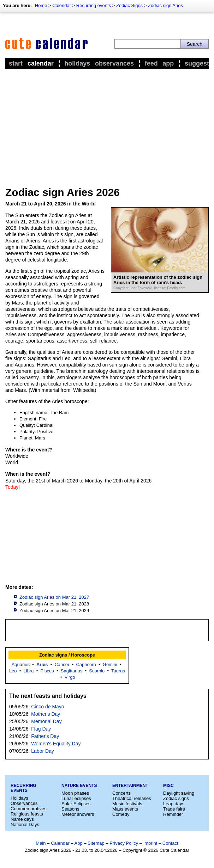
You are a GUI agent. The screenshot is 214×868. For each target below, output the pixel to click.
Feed (151, 63)
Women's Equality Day (56, 744)
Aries (42, 664)
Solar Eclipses (76, 804)
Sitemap (96, 843)
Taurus (118, 671)
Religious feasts (27, 814)
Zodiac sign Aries (165, 5)
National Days (25, 824)
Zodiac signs (176, 798)
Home (41, 5)
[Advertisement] (107, 124)
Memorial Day (46, 721)
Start (16, 63)
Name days (22, 819)
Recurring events (94, 5)
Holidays (77, 63)
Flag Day (41, 729)
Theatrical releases (132, 798)
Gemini (110, 664)
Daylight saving (179, 793)
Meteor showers (78, 814)
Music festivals (127, 804)
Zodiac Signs (129, 5)
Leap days (174, 804)
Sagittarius (72, 671)
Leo (13, 671)
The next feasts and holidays (48, 696)
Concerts (121, 793)
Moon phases (75, 793)
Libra (29, 671)
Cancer (62, 664)
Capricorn (86, 664)
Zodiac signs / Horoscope (67, 655)
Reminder (173, 814)
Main (41, 843)
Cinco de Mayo (47, 707)
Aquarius (21, 664)
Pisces (47, 671)
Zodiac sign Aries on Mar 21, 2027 (54, 597)
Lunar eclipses (76, 798)
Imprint (150, 843)
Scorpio (97, 671)
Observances (114, 63)
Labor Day (43, 751)
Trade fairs (174, 809)
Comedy (121, 814)
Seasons (70, 809)
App (168, 63)
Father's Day (45, 736)
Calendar (62, 5)
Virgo (70, 677)
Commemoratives (29, 809)
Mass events (125, 809)
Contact (170, 843)
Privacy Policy (124, 843)
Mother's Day (46, 714)
